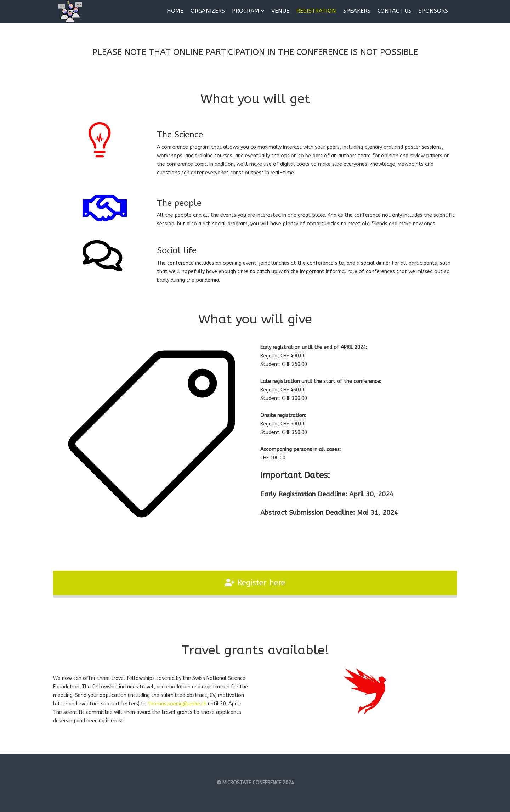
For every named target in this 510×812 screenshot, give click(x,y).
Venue (280, 11)
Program (246, 11)
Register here (255, 583)
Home (175, 11)
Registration (316, 11)
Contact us (395, 11)
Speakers (357, 11)
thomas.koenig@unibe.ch (177, 704)
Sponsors (433, 11)
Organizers (208, 11)
